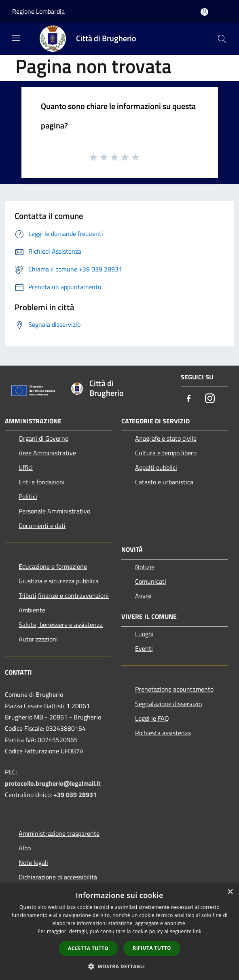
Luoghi (144, 634)
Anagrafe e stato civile (166, 438)
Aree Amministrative (47, 453)
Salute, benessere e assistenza (61, 625)
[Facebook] (189, 399)
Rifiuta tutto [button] (152, 948)
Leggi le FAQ (152, 718)
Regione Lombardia (38, 11)
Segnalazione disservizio (168, 704)
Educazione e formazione (53, 566)
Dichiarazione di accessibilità (58, 877)
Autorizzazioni (38, 639)
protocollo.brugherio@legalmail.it (53, 783)
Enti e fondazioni (42, 482)
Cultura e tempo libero (166, 453)
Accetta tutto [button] (88, 948)
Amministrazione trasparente (59, 833)
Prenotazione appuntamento (174, 689)
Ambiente (32, 610)
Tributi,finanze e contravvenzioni (64, 595)
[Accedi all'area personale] (204, 12)
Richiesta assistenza (163, 733)
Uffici (26, 467)
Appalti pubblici (156, 467)
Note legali (33, 862)
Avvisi (143, 596)
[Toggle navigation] (16, 38)
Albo (25, 848)
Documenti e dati (42, 526)
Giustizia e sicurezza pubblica (59, 581)
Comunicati (151, 581)
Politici (28, 496)
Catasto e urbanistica (164, 482)
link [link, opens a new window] (197, 931)
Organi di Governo (43, 438)
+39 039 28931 (75, 795)
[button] (120, 966)
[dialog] (119, 932)
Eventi (144, 648)
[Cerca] (222, 39)
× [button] (230, 892)
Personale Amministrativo (54, 511)
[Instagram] (210, 399)
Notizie (145, 567)
